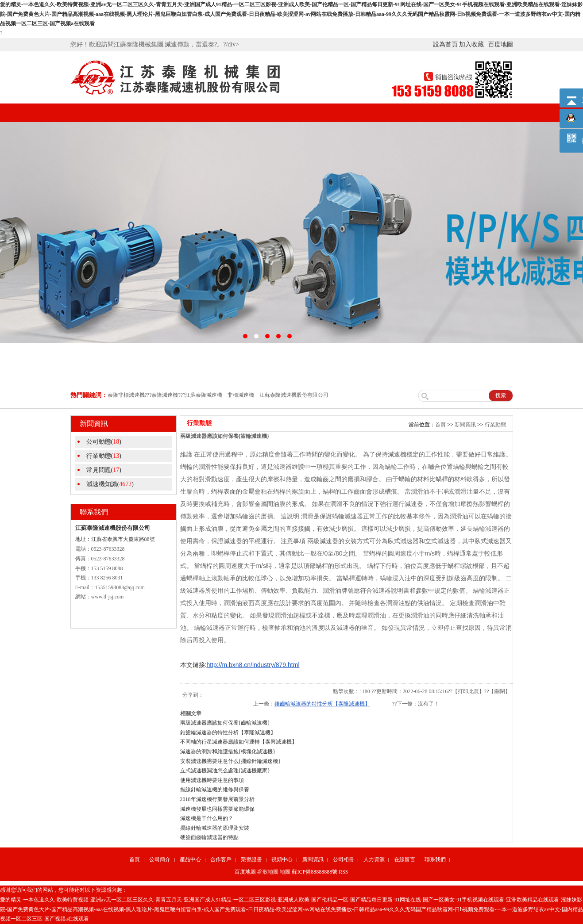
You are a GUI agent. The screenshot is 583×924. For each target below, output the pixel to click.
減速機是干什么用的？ (207, 818)
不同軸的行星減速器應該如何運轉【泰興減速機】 (239, 742)
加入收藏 (471, 44)
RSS (343, 872)
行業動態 (495, 425)
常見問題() (104, 470)
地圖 (285, 872)
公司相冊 (371, 62)
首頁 (440, 425)
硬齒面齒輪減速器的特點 (209, 837)
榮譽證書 (252, 62)
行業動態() (104, 456)
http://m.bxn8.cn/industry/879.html (253, 665)
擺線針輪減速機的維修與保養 (215, 790)
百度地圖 (501, 44)
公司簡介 (132, 62)
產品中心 (172, 62)
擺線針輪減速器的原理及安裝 (215, 828)
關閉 (500, 691)
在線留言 (405, 859)
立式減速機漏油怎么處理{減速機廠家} (225, 771)
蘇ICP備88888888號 (315, 872)
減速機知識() (110, 484)
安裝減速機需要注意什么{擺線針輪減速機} (231, 761)
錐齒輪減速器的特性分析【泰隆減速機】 (322, 704)
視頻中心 (292, 62)
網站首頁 (93, 62)
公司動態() (104, 442)
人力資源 (374, 859)
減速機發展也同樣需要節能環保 (217, 809)
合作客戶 (212, 62)
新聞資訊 (332, 62)
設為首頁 (445, 44)
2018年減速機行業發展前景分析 (217, 799)
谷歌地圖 (268, 872)
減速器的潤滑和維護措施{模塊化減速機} (228, 751)
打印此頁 (468, 691)
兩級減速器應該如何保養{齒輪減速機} (225, 723)
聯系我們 (435, 859)
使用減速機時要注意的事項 (212, 780)
